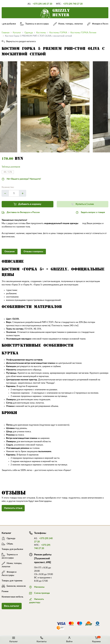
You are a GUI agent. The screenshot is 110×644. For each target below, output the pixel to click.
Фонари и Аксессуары (9, 572)
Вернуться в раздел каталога (19, 41)
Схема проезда (39, 593)
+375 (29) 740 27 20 (73, 4)
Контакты (42, 639)
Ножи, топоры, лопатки (70, 24)
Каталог (14, 639)
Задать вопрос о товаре (90, 212)
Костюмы (41, 33)
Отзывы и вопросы (33, 252)
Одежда (29, 33)
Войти (69, 639)
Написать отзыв (13, 508)
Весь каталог (12, 606)
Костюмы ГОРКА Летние (83, 33)
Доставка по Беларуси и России (21, 212)
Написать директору (36, 601)
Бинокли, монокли (14, 586)
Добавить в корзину (27, 204)
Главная (6, 33)
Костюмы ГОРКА (58, 33)
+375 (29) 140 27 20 (42, 4)
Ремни (5, 591)
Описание (10, 252)
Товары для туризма (12, 581)
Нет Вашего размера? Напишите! (21, 179)
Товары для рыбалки (12, 549)
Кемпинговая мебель (12, 597)
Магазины (37, 587)
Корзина (96, 639)
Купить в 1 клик (82, 204)
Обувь (7, 544)
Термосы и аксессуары (36, 24)
